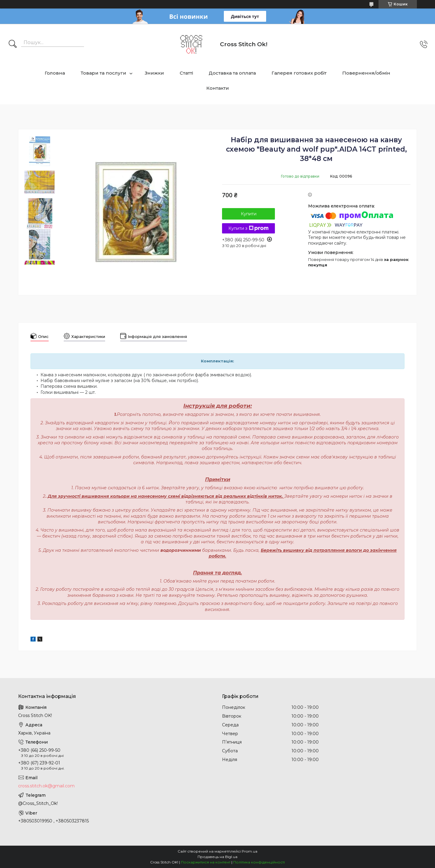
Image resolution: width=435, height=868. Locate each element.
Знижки (154, 73)
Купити (249, 214)
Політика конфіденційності (259, 862)
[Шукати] (13, 44)
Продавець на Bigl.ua (217, 857)
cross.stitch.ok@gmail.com (46, 786)
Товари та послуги (103, 73)
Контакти (218, 88)
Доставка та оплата (232, 73)
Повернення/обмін (366, 73)
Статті (186, 73)
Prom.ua (250, 851)
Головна (55, 73)
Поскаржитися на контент (206, 862)
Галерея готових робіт (299, 73)
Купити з (248, 228)
